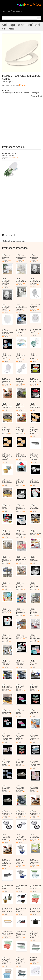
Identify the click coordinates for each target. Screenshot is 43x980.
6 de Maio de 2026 (14, 157)
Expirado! (23, 85)
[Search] (39, 18)
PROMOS (33, 4)
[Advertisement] (21, 120)
